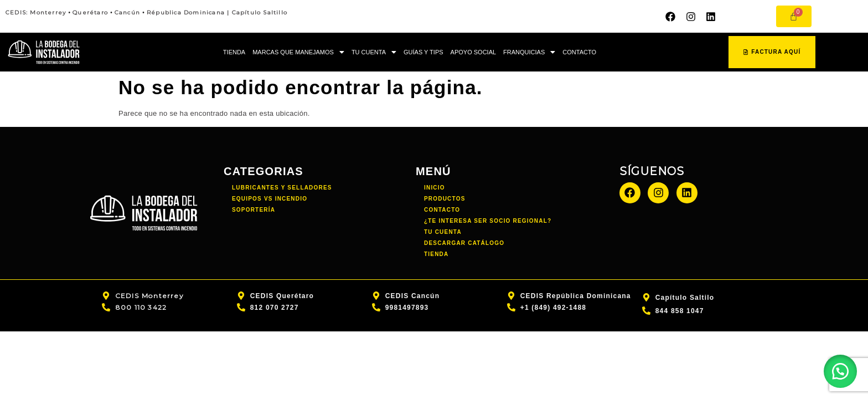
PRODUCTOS (445, 199)
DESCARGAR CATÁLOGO (464, 243)
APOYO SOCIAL (474, 52)
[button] (298, 52)
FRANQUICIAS (529, 52)
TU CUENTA (374, 52)
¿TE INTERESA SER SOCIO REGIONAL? (488, 221)
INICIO (435, 188)
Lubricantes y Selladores (282, 188)
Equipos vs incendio (270, 199)
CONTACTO (579, 52)
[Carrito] (794, 16)
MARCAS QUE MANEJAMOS (298, 52)
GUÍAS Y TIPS (423, 52)
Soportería (254, 210)
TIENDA (234, 52)
